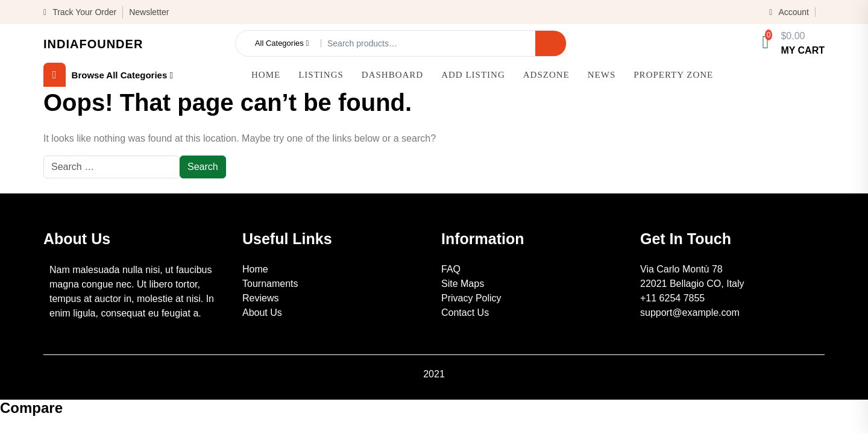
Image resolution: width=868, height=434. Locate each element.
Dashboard (392, 75)
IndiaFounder (93, 44)
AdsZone (546, 75)
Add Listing (473, 75)
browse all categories (108, 75)
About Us (262, 313)
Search (551, 43)
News (602, 75)
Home (266, 75)
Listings (321, 75)
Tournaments (270, 284)
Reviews (260, 298)
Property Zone (673, 75)
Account (789, 12)
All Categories (282, 43)
